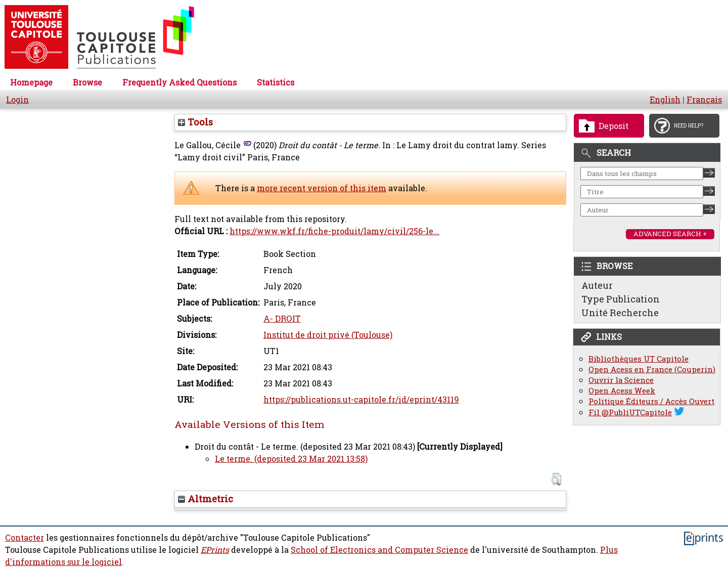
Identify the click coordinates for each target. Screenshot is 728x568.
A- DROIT (282, 319)
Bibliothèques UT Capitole (639, 359)
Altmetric (206, 499)
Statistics (276, 82)
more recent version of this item (322, 188)
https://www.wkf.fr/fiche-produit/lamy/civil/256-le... (334, 231)
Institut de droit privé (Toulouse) (328, 335)
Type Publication (621, 299)
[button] (556, 479)
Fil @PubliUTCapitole (630, 412)
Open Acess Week (622, 391)
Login (17, 100)
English (665, 100)
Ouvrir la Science (621, 380)
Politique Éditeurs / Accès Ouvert (651, 401)
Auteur (597, 285)
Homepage (31, 82)
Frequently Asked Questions (179, 82)
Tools (195, 122)
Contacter (25, 538)
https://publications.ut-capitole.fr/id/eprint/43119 (361, 400)
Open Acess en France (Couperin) (652, 369)
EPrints (215, 550)
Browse (87, 82)
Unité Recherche (620, 313)
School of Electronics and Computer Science (379, 550)
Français (704, 100)
